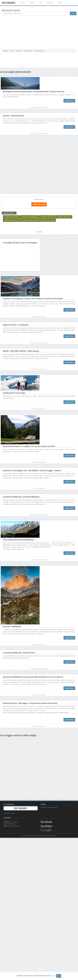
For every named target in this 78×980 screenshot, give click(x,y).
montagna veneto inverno (64, 225)
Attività (23, 3)
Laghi (41, 3)
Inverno (60, 3)
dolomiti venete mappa (48, 229)
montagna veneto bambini (11, 225)
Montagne (50, 3)
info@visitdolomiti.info (14, 826)
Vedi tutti (39, 240)
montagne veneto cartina (47, 225)
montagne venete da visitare (12, 229)
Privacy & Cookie (9, 813)
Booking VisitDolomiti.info (49, 807)
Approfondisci (69, 101)
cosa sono (53, 976)
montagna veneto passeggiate (30, 225)
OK (59, 976)
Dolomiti (32, 3)
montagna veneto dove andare (31, 229)
